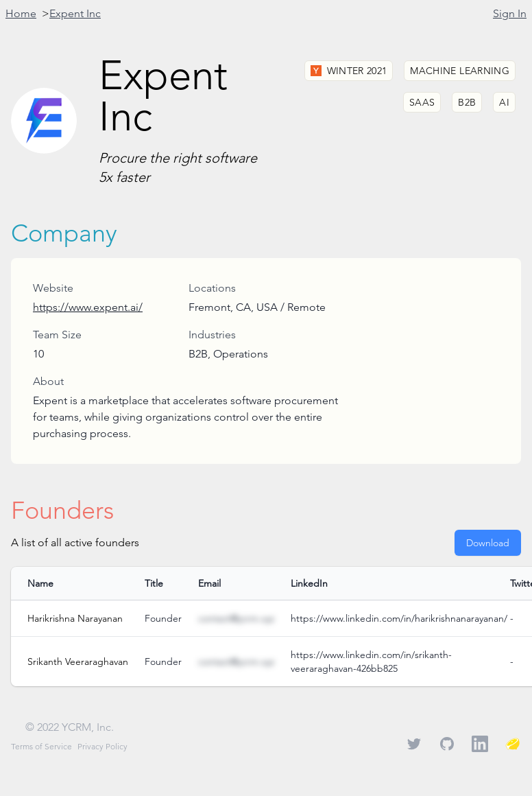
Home (21, 13)
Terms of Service (41, 746)
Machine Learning (460, 71)
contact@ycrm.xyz (236, 618)
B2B (467, 102)
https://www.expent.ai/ (88, 307)
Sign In (510, 13)
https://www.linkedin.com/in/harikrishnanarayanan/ (399, 618)
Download (488, 543)
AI (504, 102)
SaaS (422, 102)
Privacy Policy (102, 746)
